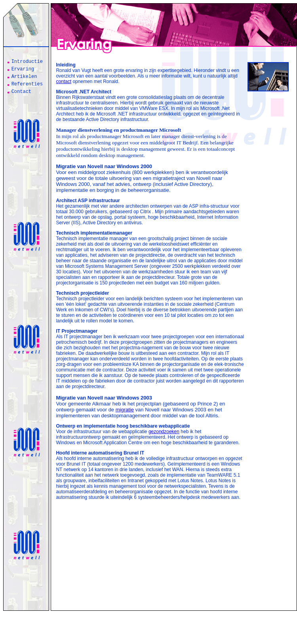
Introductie (27, 62)
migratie (125, 410)
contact (64, 81)
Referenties (27, 84)
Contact (21, 92)
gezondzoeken (164, 432)
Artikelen (24, 77)
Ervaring (23, 69)
